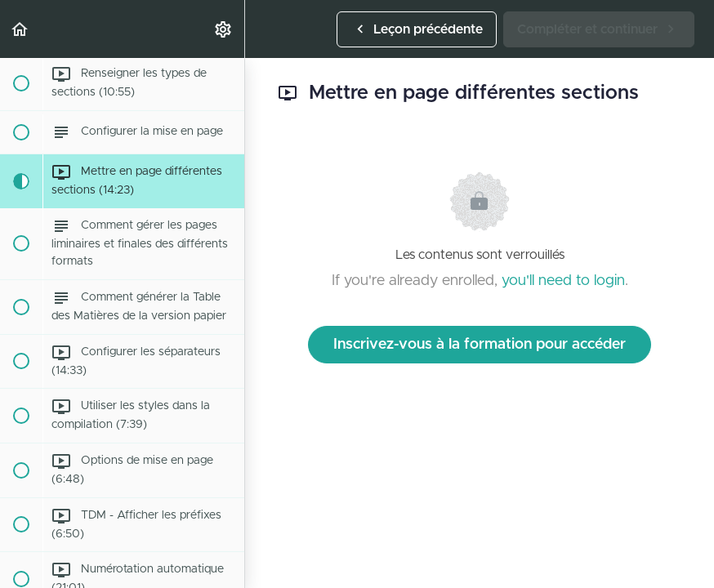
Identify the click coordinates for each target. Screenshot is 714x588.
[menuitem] (224, 29)
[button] (20, 29)
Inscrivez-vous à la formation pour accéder (480, 345)
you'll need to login (563, 281)
